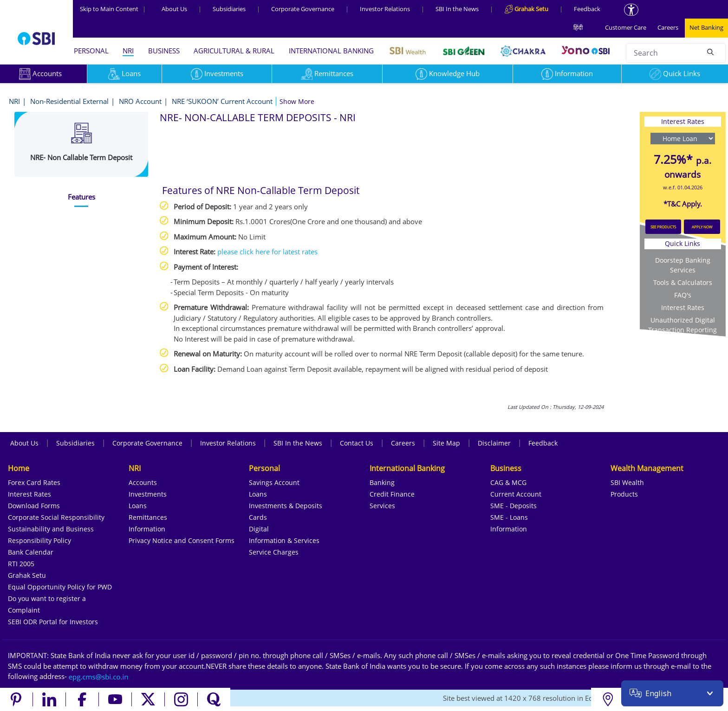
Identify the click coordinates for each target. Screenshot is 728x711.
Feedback (587, 9)
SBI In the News (457, 9)
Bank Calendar (31, 552)
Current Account (516, 494)
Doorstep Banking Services (683, 265)
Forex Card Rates (34, 482)
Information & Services (284, 540)
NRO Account (140, 101)
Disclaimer (494, 443)
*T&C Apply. (683, 204)
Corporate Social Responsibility (56, 517)
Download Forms (34, 506)
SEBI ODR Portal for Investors (53, 622)
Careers (668, 27)
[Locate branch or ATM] (608, 699)
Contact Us (357, 443)
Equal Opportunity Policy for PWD (60, 587)
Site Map (446, 443)
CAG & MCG (508, 482)
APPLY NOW (702, 227)
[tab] (81, 197)
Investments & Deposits (286, 506)
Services (382, 506)
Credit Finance (392, 494)
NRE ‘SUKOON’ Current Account (222, 101)
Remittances (327, 73)
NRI (128, 51)
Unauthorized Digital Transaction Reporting (682, 325)
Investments (217, 73)
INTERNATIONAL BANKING (331, 51)
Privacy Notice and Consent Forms (182, 540)
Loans (124, 73)
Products (624, 494)
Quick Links (675, 73)
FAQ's (683, 295)
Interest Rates (683, 307)
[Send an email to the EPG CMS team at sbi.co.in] (99, 676)
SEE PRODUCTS (663, 227)
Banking (382, 482)
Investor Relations (385, 9)
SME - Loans (509, 517)
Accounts (143, 482)
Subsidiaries (229, 9)
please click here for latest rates (267, 252)
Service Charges (274, 552)
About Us (174, 9)
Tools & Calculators (683, 282)
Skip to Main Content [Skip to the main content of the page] (113, 9)
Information (567, 73)
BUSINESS (164, 51)
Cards (258, 517)
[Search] (710, 52)
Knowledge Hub (448, 73)
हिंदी (578, 27)
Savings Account (274, 482)
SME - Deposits (513, 506)
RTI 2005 (21, 564)
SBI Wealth (627, 482)
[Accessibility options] (631, 10)
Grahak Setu (27, 575)
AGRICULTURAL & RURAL (234, 51)
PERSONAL (91, 51)
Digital (259, 529)
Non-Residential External (69, 101)
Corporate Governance (303, 9)
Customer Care (626, 27)
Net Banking (706, 27)
